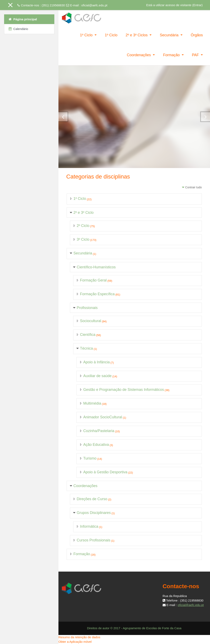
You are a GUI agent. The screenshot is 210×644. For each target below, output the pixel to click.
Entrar (197, 5)
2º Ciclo (83, 226)
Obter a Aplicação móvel (75, 642)
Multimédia (92, 403)
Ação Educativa (96, 445)
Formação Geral (93, 280)
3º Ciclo (83, 239)
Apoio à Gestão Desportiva (105, 472)
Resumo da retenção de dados (79, 637)
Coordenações (139, 55)
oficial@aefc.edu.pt (94, 5)
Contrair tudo (193, 187)
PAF (196, 55)
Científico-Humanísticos (96, 267)
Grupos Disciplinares (94, 513)
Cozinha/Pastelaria (99, 431)
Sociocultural (91, 321)
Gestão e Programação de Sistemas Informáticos (124, 390)
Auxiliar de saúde (97, 376)
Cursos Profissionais (94, 540)
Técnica (86, 348)
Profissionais (87, 308)
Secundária (170, 35)
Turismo (90, 458)
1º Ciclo (87, 35)
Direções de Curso (92, 499)
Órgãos (197, 35)
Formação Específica (97, 294)
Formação (172, 55)
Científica (88, 335)
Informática (89, 526)
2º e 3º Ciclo (83, 213)
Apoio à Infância (96, 362)
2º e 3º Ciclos (137, 35)
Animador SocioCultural (103, 417)
